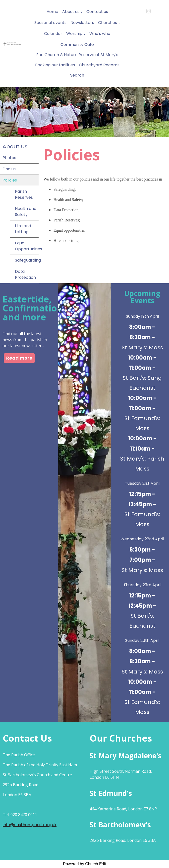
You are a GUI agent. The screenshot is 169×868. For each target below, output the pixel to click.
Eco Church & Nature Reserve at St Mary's (77, 55)
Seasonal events (50, 23)
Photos (9, 158)
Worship (74, 34)
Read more (19, 358)
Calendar (53, 34)
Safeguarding (27, 260)
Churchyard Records (99, 65)
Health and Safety (26, 212)
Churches (108, 23)
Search (77, 75)
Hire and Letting (23, 229)
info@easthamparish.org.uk (30, 825)
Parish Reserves (24, 194)
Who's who (100, 34)
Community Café (77, 45)
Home (52, 12)
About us (71, 12)
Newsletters (82, 23)
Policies (10, 180)
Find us (9, 169)
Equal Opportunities (27, 246)
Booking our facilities (55, 65)
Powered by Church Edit (84, 864)
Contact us (97, 12)
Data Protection (25, 274)
